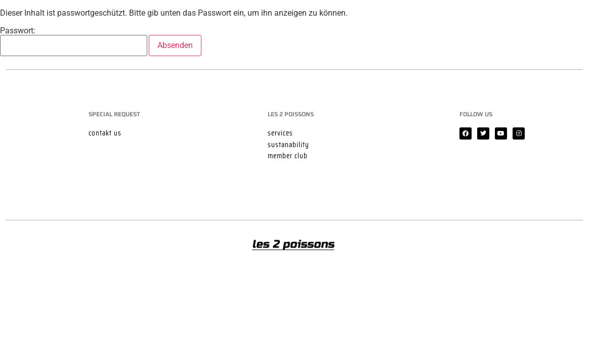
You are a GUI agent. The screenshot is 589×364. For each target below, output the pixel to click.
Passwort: (74, 41)
